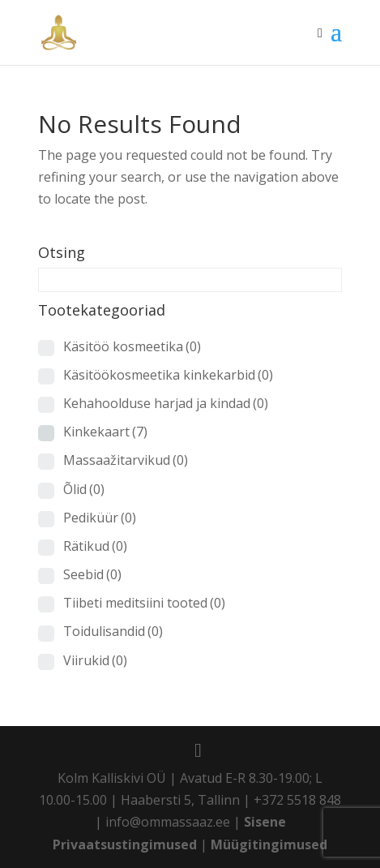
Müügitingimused (269, 844)
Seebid (92, 574)
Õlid (84, 489)
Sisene (265, 822)
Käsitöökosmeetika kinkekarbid (168, 375)
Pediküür (100, 518)
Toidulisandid (113, 631)
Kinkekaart (105, 432)
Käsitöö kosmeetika (132, 346)
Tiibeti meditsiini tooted (144, 603)
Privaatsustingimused (125, 844)
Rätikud (95, 546)
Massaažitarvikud (126, 460)
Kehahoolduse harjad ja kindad (166, 403)
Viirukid (95, 660)
